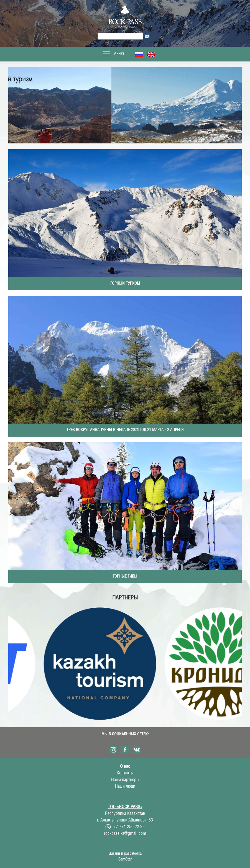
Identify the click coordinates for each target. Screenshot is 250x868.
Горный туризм (125, 284)
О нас (125, 767)
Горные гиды (125, 576)
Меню (113, 54)
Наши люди (125, 786)
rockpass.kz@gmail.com (125, 834)
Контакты (125, 773)
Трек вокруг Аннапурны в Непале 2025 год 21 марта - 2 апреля (125, 430)
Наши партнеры (125, 780)
